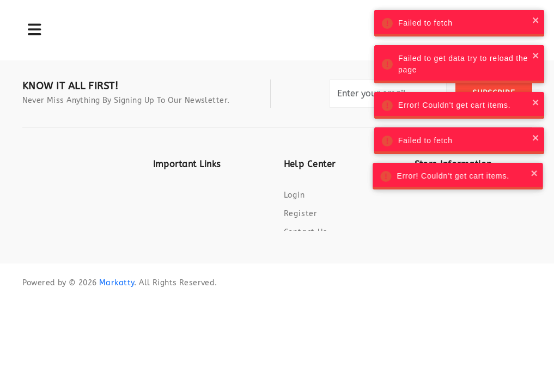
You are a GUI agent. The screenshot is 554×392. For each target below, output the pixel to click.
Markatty (117, 290)
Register (301, 214)
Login (294, 195)
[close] (532, 20)
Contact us (306, 232)
